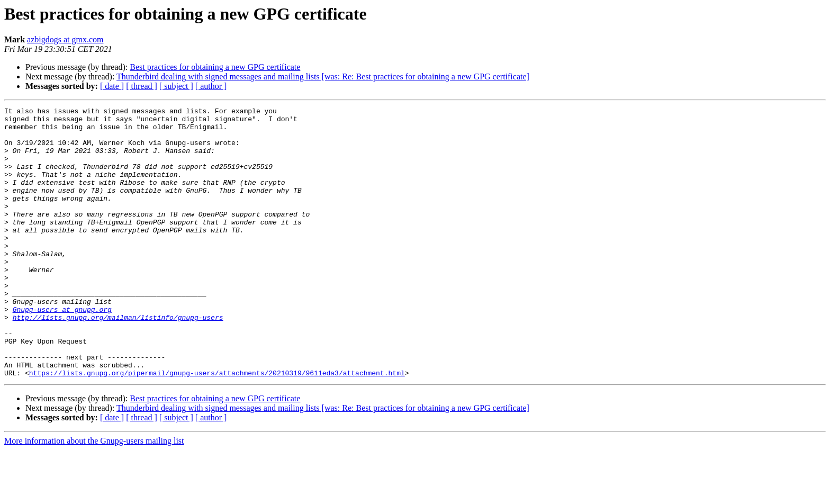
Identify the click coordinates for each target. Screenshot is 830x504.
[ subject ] (176, 86)
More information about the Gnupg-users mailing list (94, 495)
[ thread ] (142, 86)
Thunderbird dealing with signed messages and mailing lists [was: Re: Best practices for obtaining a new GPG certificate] (323, 76)
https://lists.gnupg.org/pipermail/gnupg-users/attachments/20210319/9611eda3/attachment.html (217, 427)
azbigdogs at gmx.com (65, 39)
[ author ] (211, 86)
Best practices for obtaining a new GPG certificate (215, 67)
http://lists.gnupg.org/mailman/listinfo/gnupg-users (118, 360)
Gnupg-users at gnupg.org (62, 350)
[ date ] (112, 86)
